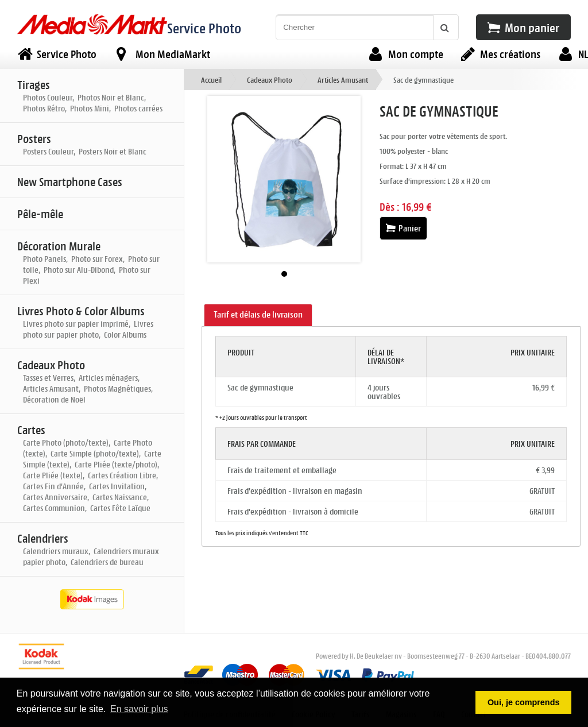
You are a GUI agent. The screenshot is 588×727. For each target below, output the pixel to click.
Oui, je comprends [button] (524, 702)
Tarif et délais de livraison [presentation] (258, 314)
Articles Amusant (343, 80)
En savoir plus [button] (139, 709)
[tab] (258, 315)
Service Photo (204, 28)
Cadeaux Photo (270, 80)
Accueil (211, 80)
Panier (403, 228)
